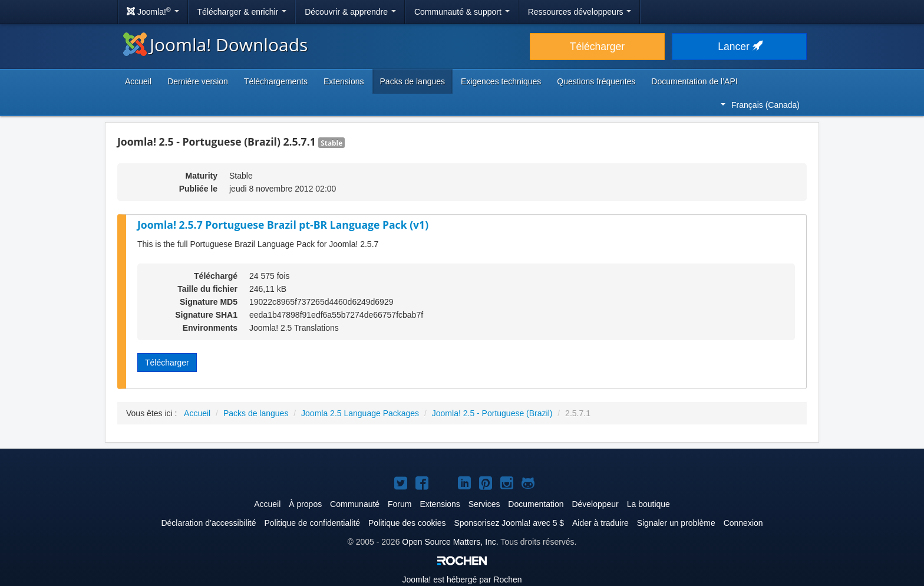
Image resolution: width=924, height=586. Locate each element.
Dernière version (198, 81)
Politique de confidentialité (312, 523)
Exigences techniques (501, 81)
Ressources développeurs (580, 12)
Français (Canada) (760, 105)
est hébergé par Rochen (462, 580)
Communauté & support (462, 12)
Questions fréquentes (596, 81)
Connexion (743, 523)
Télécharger (597, 47)
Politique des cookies (407, 523)
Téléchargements (276, 81)
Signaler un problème (676, 523)
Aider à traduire (600, 523)
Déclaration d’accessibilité (208, 523)
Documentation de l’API (694, 81)
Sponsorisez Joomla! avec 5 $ (509, 523)
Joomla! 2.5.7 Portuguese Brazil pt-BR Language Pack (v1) (283, 225)
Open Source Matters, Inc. (450, 542)
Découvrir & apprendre (350, 12)
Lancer (739, 47)
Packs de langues (413, 81)
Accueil (138, 81)
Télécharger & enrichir (242, 12)
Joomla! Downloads (215, 45)
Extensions (344, 81)
